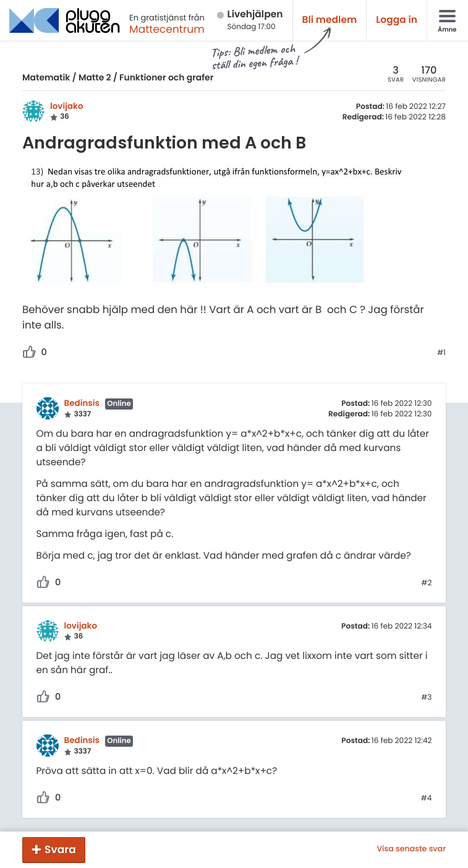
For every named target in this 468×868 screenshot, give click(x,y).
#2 (426, 583)
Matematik (46, 77)
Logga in (397, 20)
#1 (441, 353)
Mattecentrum (167, 29)
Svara (60, 849)
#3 (426, 698)
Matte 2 (95, 77)
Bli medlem (330, 20)
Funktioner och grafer (166, 77)
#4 (427, 799)
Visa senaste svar (411, 849)
